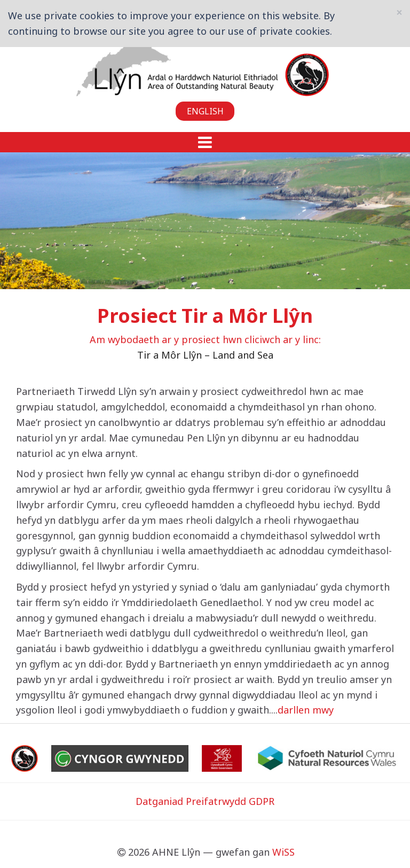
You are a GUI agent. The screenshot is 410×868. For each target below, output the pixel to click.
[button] (205, 142)
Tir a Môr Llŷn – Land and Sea (205, 355)
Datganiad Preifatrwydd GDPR (205, 801)
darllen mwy (306, 710)
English (205, 111)
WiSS (283, 852)
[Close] (399, 13)
